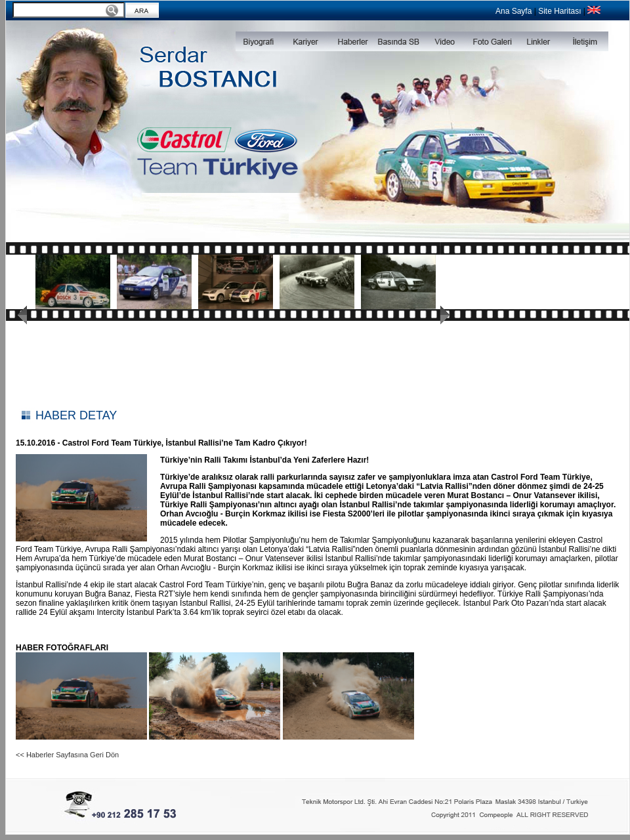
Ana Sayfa (514, 11)
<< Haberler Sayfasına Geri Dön (67, 755)
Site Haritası (559, 11)
